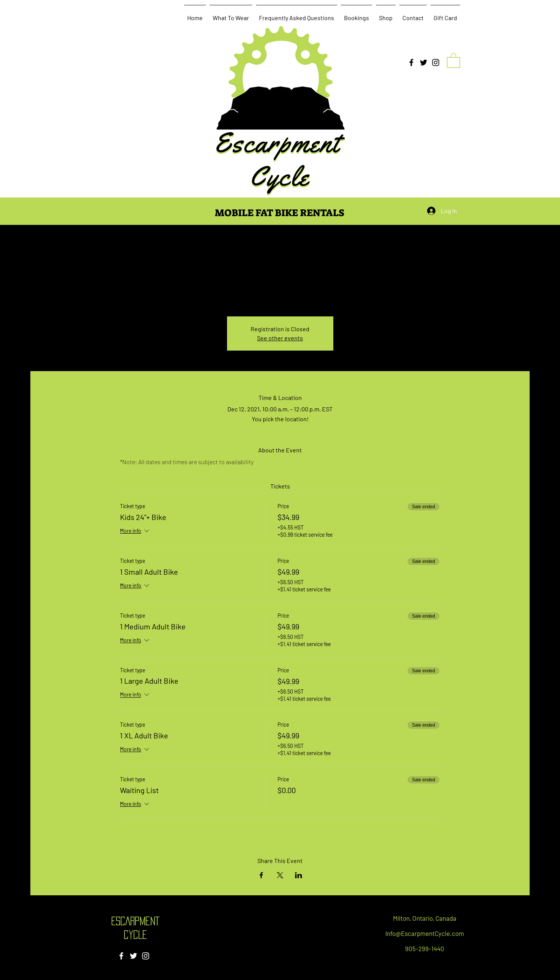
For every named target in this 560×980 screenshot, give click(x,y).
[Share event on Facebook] (261, 875)
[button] (454, 60)
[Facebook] (411, 62)
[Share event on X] (280, 875)
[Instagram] (436, 62)
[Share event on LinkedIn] (299, 875)
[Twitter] (424, 62)
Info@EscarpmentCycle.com (425, 933)
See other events (280, 338)
